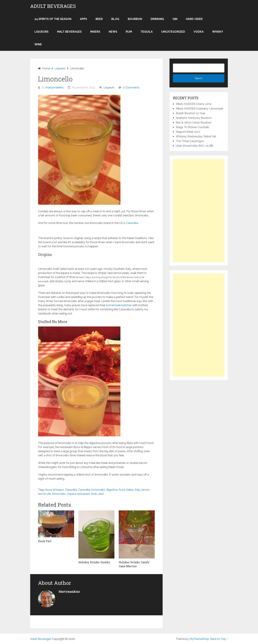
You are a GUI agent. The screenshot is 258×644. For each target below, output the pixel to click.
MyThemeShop (199, 639)
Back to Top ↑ (219, 639)
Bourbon (135, 19)
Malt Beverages (69, 32)
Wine (38, 44)
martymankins (55, 87)
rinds (94, 494)
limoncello (59, 494)
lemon (145, 490)
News (113, 32)
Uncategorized (173, 32)
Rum (129, 32)
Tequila (147, 32)
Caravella (132, 223)
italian (130, 490)
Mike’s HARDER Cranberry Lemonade (199, 109)
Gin (175, 19)
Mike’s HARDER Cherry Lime (194, 104)
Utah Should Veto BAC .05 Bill (195, 146)
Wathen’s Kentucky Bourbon (194, 118)
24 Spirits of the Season (53, 19)
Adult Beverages (53, 6)
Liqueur (71, 494)
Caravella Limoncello (92, 490)
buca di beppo (55, 490)
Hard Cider (194, 19)
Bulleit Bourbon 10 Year (190, 113)
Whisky (218, 32)
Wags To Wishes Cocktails (193, 127)
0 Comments (131, 87)
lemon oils (45, 494)
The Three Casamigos (190, 141)
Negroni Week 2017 (188, 132)
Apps (83, 19)
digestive (112, 490)
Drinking (157, 19)
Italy (137, 490)
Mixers (95, 32)
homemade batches (119, 305)
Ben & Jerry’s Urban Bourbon (194, 123)
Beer (99, 19)
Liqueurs (42, 32)
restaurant (83, 494)
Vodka (199, 32)
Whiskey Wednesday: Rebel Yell (196, 136)
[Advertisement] (199, 211)
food (122, 490)
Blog (115, 19)
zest (101, 494)
